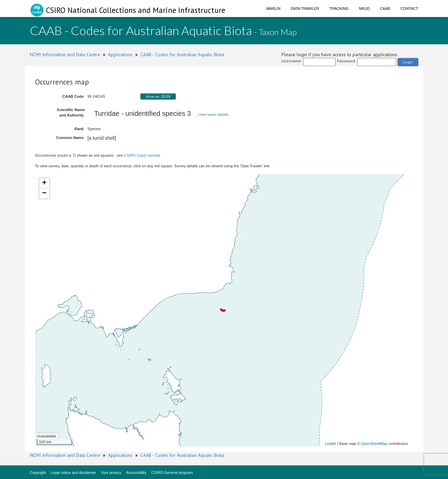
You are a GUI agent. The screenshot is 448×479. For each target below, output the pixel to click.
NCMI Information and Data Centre (65, 55)
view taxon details (214, 114)
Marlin (274, 9)
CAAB (385, 9)
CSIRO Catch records (142, 155)
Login (408, 62)
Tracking (339, 9)
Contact (409, 9)
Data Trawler (305, 9)
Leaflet (331, 444)
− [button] (44, 194)
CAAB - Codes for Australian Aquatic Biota (182, 55)
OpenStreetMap (374, 444)
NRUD (364, 9)
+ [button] (44, 183)
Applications (120, 55)
